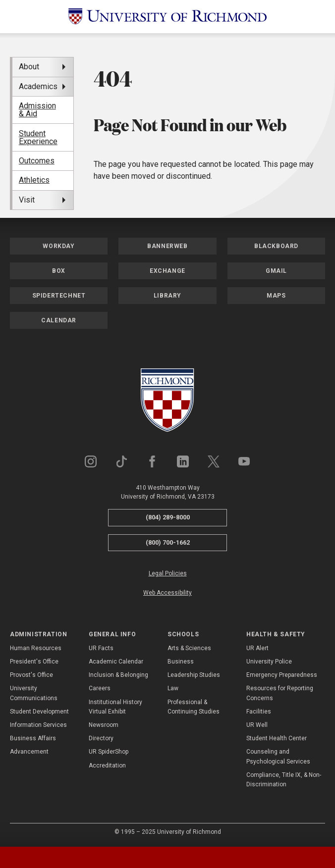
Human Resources (36, 648)
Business (181, 662)
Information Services (38, 725)
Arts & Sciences (189, 648)
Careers (100, 688)
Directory (101, 738)
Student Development (39, 712)
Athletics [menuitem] (34, 180)
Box (59, 271)
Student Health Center (277, 738)
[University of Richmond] (167, 17)
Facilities (259, 712)
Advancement (29, 752)
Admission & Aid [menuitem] (37, 110)
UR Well (257, 725)
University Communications (34, 693)
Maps (276, 296)
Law (173, 688)
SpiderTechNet (59, 296)
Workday (58, 246)
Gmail (276, 271)
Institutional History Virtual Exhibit (115, 707)
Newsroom (104, 725)
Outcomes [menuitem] (37, 161)
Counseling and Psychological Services (278, 756)
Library (167, 296)
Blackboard (276, 246)
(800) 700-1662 (168, 542)
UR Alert (257, 648)
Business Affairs (33, 738)
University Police (269, 662)
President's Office (34, 662)
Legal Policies (168, 573)
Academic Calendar (116, 662)
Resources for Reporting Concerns (280, 693)
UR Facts (101, 648)
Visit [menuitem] (27, 200)
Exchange (167, 271)
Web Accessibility (167, 593)
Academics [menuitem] (38, 86)
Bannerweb (167, 246)
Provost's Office (31, 675)
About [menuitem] (29, 67)
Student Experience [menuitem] (38, 137)
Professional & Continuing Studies (194, 707)
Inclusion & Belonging (118, 675)
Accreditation (107, 766)
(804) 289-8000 (168, 517)
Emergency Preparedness (282, 675)
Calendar (59, 320)
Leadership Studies (194, 675)
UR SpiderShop (109, 752)
